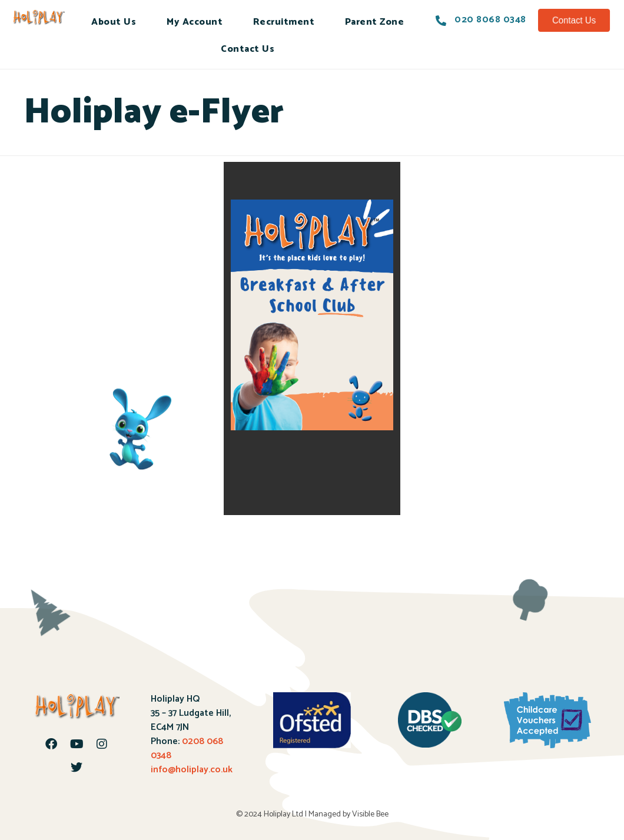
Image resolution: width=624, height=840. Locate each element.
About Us (114, 22)
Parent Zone (375, 22)
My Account (195, 22)
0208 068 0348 (187, 748)
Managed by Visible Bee (348, 814)
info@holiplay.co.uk (192, 770)
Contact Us (248, 49)
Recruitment (284, 22)
